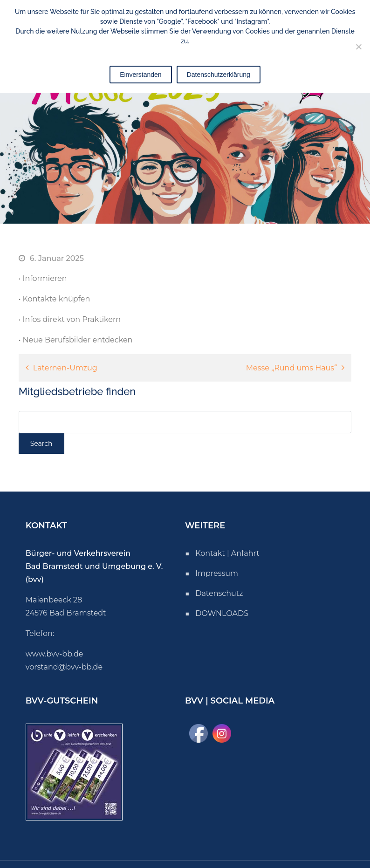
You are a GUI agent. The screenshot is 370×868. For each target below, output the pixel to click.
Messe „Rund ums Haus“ (292, 368)
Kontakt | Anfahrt (227, 553)
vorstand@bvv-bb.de (64, 667)
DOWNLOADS (222, 613)
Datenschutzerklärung (219, 75)
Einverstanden (141, 75)
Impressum (217, 573)
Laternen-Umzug (65, 368)
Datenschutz (219, 593)
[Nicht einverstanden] (358, 47)
